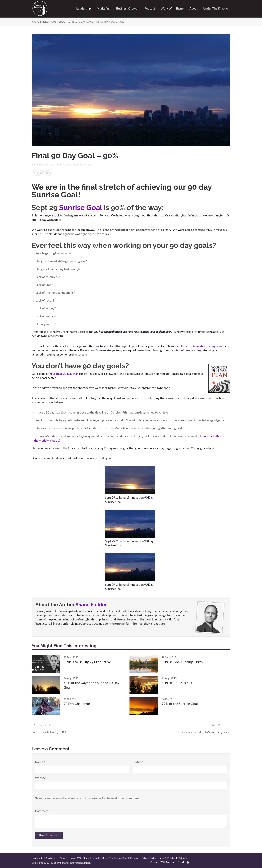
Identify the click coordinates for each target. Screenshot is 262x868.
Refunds (183, 858)
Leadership (84, 8)
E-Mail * (138, 762)
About (194, 8)
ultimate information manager (199, 346)
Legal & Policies (167, 858)
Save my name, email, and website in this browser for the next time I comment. (87, 798)
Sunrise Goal (64, 164)
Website (41, 778)
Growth (64, 858)
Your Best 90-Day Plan (64, 374)
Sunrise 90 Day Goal (43, 164)
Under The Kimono (216, 8)
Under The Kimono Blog (115, 858)
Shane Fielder (84, 164)
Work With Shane (172, 8)
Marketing (104, 8)
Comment (42, 811)
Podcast (150, 8)
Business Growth (127, 8)
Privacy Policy (149, 858)
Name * (40, 762)
